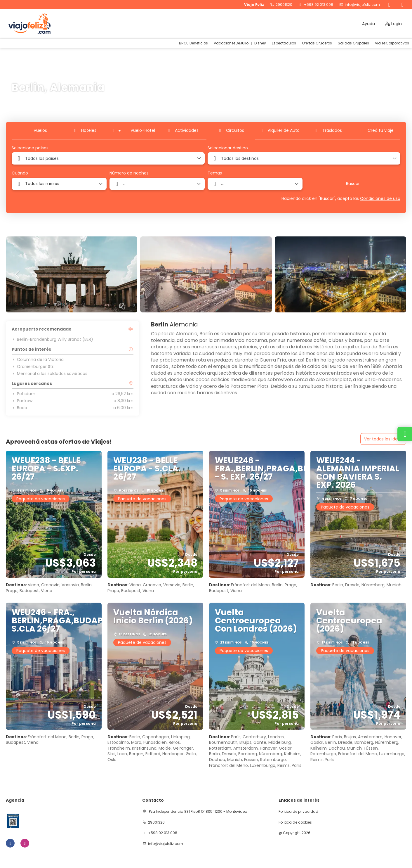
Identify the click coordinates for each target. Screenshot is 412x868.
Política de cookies (295, 822)
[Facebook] (389, 5)
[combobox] (108, 158)
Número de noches (129, 173)
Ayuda (368, 24)
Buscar (353, 184)
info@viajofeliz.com (362, 5)
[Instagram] (403, 5)
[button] (18, 274)
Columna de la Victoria (38, 359)
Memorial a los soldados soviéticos (49, 374)
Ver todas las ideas (383, 439)
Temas (215, 173)
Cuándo (20, 173)
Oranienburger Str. (33, 366)
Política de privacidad (298, 812)
